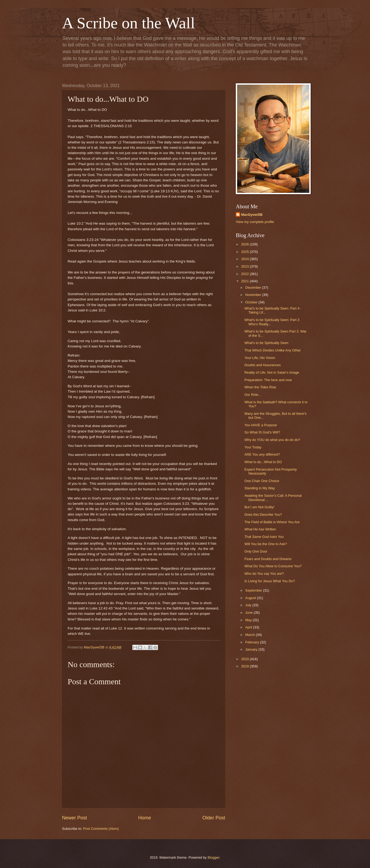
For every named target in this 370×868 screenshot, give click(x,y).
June (249, 613)
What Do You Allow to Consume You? (273, 566)
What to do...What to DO (263, 462)
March (250, 635)
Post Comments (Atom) (101, 829)
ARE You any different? (262, 454)
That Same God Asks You (264, 537)
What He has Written (260, 529)
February (253, 642)
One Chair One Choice (262, 481)
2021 (245, 281)
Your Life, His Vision (260, 358)
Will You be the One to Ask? (266, 544)
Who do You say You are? (264, 574)
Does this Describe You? (263, 515)
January (252, 649)
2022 (245, 274)
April (249, 627)
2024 (245, 259)
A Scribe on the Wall (128, 23)
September (254, 590)
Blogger (214, 857)
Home (145, 818)
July (249, 605)
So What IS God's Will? (262, 432)
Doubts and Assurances (263, 365)
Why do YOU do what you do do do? (272, 440)
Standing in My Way (260, 488)
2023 (245, 266)
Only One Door (256, 551)
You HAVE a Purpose (261, 425)
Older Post (214, 818)
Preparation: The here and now (268, 380)
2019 (245, 666)
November (254, 295)
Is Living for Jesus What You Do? (270, 581)
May (249, 620)
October (252, 302)
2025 (245, 252)
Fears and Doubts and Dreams (268, 559)
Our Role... (253, 395)
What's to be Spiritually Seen (266, 343)
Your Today (253, 447)
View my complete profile (255, 222)
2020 (245, 659)
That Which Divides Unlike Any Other (273, 350)
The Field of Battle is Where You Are (272, 522)
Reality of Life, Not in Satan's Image (272, 372)
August (251, 598)
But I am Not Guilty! (259, 507)
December (254, 288)
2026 (245, 244)
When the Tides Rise (260, 387)
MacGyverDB (252, 215)
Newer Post (74, 818)
